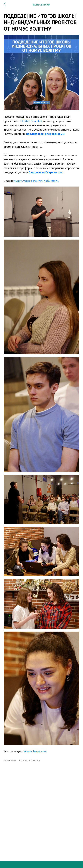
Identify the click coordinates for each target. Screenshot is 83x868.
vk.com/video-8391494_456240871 (36, 181)
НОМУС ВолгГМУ (31, 121)
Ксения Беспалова (35, 751)
